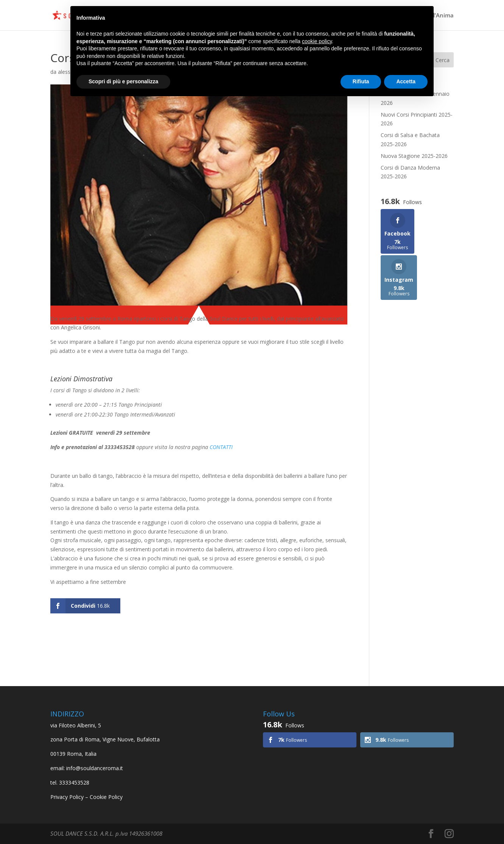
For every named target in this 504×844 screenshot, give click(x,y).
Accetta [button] (406, 81)
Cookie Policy (106, 797)
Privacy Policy (67, 797)
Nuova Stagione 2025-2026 (414, 156)
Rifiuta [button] (361, 81)
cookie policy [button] (317, 41)
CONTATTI (221, 447)
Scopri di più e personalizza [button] (123, 81)
